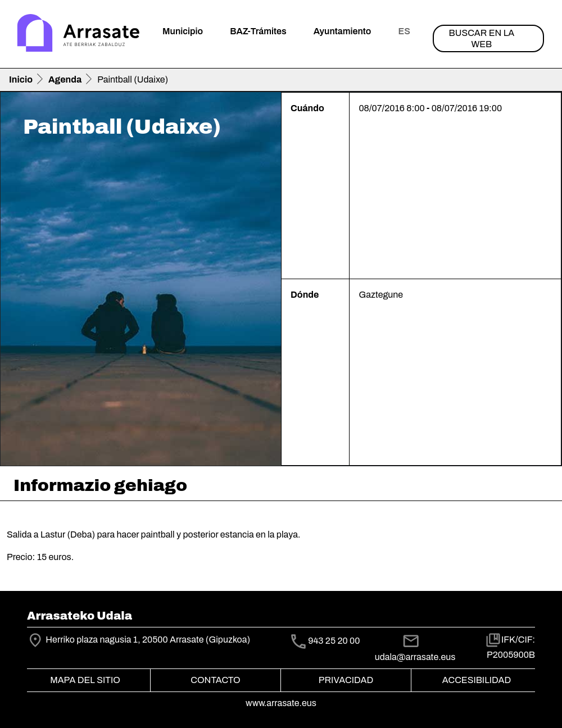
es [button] (404, 31)
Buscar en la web (482, 38)
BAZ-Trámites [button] (258, 31)
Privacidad (346, 680)
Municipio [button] (183, 31)
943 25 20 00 (334, 641)
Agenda (65, 79)
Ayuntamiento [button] (343, 31)
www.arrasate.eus (281, 703)
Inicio (21, 79)
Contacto (215, 680)
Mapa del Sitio (85, 680)
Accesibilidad (477, 680)
